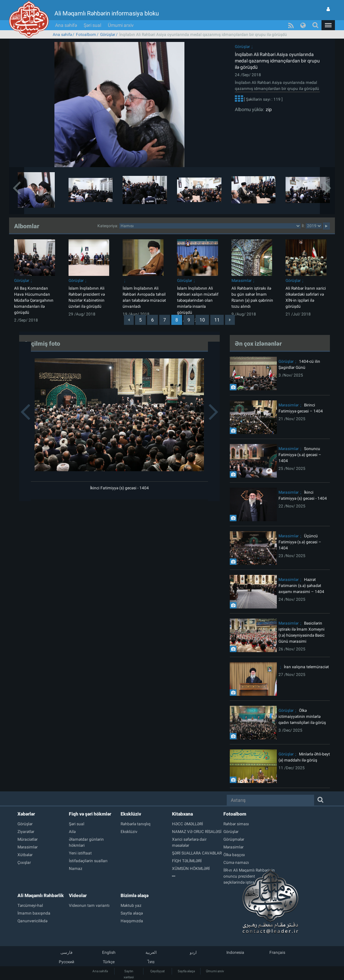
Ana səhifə (66, 25)
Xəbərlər (26, 814)
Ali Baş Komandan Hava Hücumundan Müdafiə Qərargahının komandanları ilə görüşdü (34, 300)
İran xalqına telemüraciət (306, 667)
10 (202, 320)
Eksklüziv (131, 814)
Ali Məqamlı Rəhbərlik (41, 895)
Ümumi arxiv (121, 25)
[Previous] (129, 320)
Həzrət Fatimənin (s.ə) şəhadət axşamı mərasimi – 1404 (301, 586)
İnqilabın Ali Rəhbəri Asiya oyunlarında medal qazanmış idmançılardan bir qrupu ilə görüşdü (277, 61)
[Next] (230, 320)
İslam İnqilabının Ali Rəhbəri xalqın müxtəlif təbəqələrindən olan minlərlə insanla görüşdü (198, 300)
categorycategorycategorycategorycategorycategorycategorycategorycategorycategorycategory (210, 226)
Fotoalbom (86, 35)
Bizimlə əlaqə (135, 895)
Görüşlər (108, 35)
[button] (328, 25)
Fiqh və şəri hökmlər (90, 814)
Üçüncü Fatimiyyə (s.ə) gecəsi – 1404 (300, 542)
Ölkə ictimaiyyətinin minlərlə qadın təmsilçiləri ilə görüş (302, 717)
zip (268, 109)
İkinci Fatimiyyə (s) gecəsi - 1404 (119, 488)
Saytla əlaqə (186, 971)
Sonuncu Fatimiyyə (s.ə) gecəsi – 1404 (300, 455)
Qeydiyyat (157, 971)
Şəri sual (92, 25)
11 (217, 320)
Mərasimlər (242, 281)
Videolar (78, 895)
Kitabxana (182, 814)
